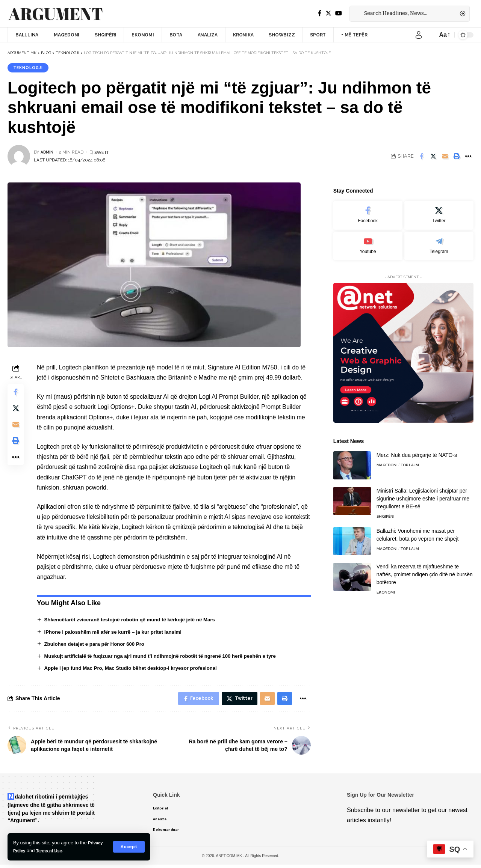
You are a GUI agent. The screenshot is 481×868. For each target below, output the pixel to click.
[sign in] (419, 35)
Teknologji (30, 68)
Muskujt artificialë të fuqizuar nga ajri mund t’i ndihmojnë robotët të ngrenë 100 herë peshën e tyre (167, 657)
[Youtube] (368, 241)
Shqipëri (385, 512)
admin (48, 153)
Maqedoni (387, 461)
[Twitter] (328, 13)
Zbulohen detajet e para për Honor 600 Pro (98, 645)
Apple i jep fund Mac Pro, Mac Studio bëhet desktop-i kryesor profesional (136, 670)
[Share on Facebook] (422, 157)
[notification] (430, 35)
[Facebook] (320, 13)
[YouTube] (339, 13)
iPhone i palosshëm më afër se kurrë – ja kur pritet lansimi (117, 633)
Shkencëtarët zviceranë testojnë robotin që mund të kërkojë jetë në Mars (135, 621)
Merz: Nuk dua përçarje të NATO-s (417, 451)
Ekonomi (386, 588)
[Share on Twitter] (433, 157)
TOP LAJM (410, 461)
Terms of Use (53, 851)
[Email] (445, 157)
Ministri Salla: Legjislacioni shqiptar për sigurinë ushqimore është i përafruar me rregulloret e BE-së (423, 494)
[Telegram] (439, 241)
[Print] (457, 157)
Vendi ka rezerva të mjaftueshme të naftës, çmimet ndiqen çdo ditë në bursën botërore (425, 570)
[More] (468, 157)
